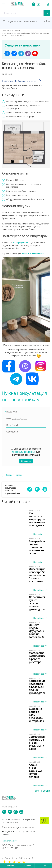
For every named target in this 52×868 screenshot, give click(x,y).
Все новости (42, 791)
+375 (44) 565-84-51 (19, 821)
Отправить (26, 461)
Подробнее (40, 534)
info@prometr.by (9, 841)
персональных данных (24, 452)
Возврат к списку (14, 475)
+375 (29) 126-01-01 (18, 833)
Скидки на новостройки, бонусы (22, 21)
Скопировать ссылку (30, 81)
